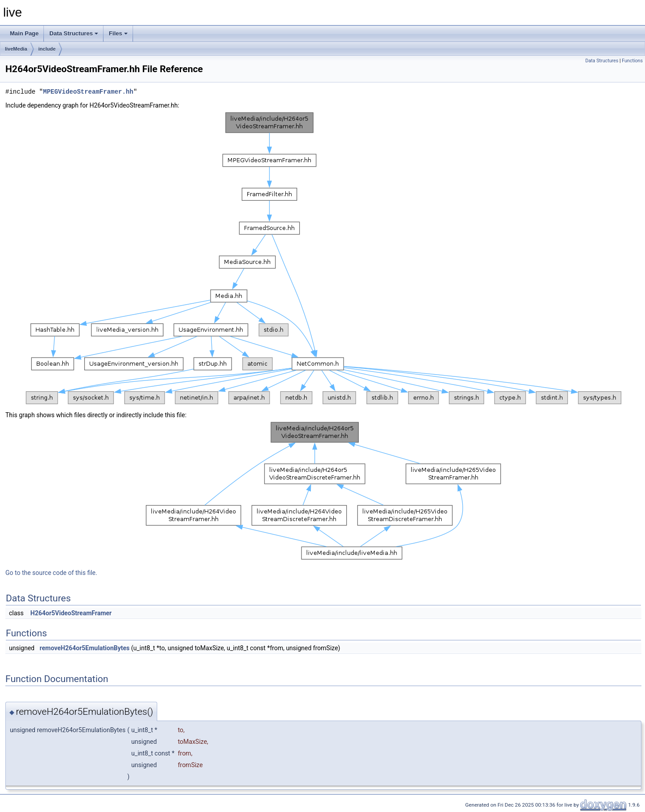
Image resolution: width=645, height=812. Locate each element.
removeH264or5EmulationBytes (84, 648)
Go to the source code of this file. (51, 573)
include (47, 49)
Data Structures (74, 33)
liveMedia (16, 49)
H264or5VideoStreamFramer (71, 613)
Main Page (24, 33)
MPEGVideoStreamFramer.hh (88, 92)
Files (118, 33)
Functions (632, 61)
